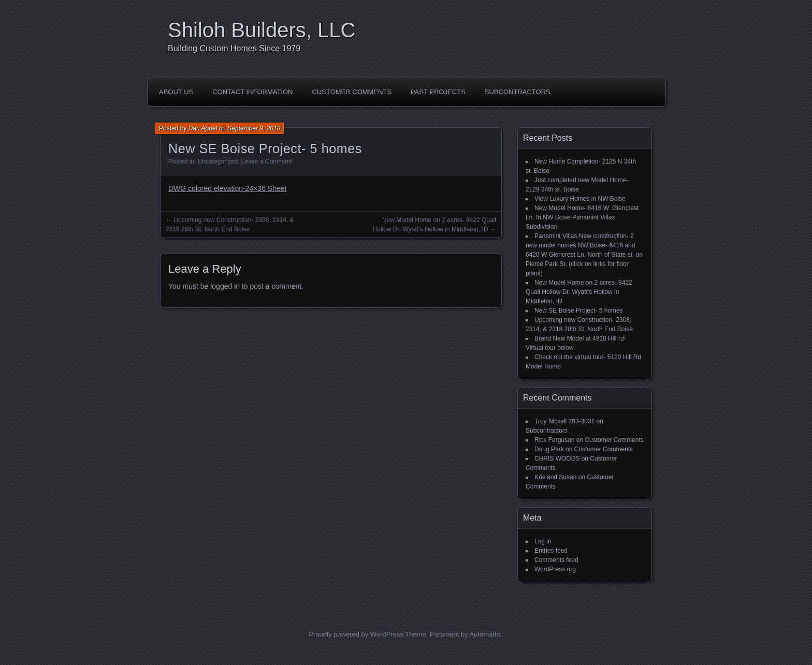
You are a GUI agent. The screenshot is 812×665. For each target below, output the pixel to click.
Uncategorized (218, 161)
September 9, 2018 (254, 128)
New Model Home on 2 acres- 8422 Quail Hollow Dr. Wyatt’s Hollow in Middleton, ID (579, 292)
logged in (225, 286)
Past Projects (438, 92)
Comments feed (556, 560)
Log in (543, 541)
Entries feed (551, 551)
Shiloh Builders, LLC (262, 30)
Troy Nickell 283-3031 (564, 421)
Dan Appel (203, 128)
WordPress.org (555, 569)
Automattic (485, 634)
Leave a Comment (267, 161)
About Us (176, 92)
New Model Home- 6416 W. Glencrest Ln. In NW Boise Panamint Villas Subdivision (582, 217)
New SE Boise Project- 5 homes (579, 311)
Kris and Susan (555, 477)
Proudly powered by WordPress (356, 634)
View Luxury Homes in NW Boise (580, 199)
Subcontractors (518, 92)
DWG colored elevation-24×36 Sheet (227, 188)
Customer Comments (352, 92)
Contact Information (252, 92)
